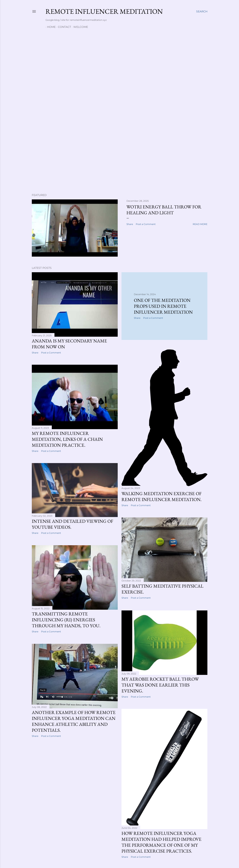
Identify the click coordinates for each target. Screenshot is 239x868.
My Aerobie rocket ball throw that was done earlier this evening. (160, 685)
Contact (63, 27)
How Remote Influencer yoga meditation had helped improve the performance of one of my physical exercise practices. (161, 843)
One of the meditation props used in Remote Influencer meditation (163, 306)
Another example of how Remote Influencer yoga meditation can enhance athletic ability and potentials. (74, 723)
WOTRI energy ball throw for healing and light (164, 210)
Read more (200, 224)
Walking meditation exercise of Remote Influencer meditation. (162, 496)
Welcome (79, 27)
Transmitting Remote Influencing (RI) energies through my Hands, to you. (66, 621)
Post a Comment (146, 224)
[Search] (202, 11)
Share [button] (130, 224)
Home (50, 27)
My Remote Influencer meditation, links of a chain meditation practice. (67, 440)
